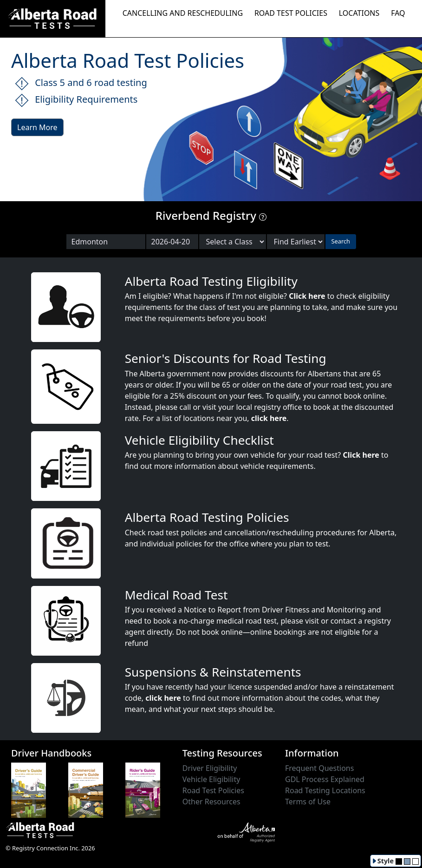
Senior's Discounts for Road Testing (226, 358)
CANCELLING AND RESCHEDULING (183, 13)
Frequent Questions (319, 768)
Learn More (37, 127)
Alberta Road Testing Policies (207, 517)
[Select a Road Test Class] (233, 242)
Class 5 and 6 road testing (81, 83)
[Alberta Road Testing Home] (53, 18)
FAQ (398, 13)
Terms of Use (308, 802)
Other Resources (211, 802)
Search (341, 241)
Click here (307, 296)
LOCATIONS (359, 13)
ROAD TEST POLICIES (291, 13)
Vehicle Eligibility (211, 779)
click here (269, 418)
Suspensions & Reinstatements (213, 672)
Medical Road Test (176, 595)
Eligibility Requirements (76, 100)
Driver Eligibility (210, 768)
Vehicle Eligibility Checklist (199, 440)
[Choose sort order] (296, 242)
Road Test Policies (213, 790)
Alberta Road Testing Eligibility (211, 281)
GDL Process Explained (325, 779)
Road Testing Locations (325, 790)
